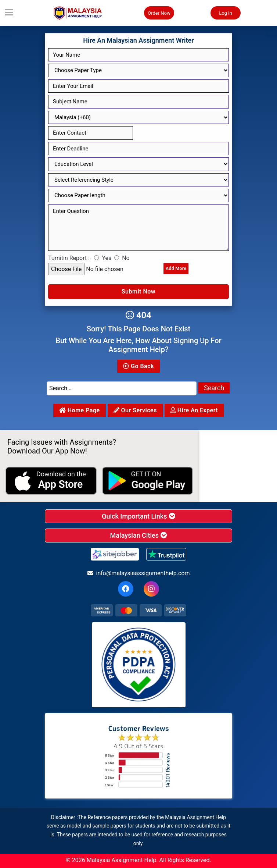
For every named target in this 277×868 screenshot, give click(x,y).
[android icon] (148, 481)
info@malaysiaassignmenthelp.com (139, 573)
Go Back (138, 366)
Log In (226, 13)
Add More (176, 268)
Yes (107, 258)
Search (214, 388)
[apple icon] (51, 481)
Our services (135, 410)
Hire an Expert (194, 410)
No (126, 258)
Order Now (159, 13)
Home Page (80, 410)
